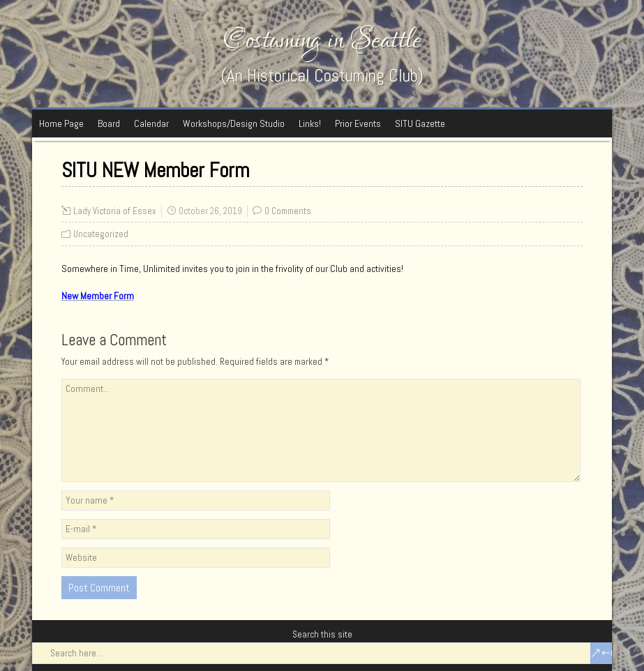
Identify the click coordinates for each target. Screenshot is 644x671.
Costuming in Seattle (322, 40)
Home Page (61, 123)
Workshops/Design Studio (234, 123)
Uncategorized (101, 234)
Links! (310, 123)
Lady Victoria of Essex (115, 211)
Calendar (151, 123)
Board (109, 123)
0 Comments (288, 211)
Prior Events (358, 123)
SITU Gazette (420, 123)
